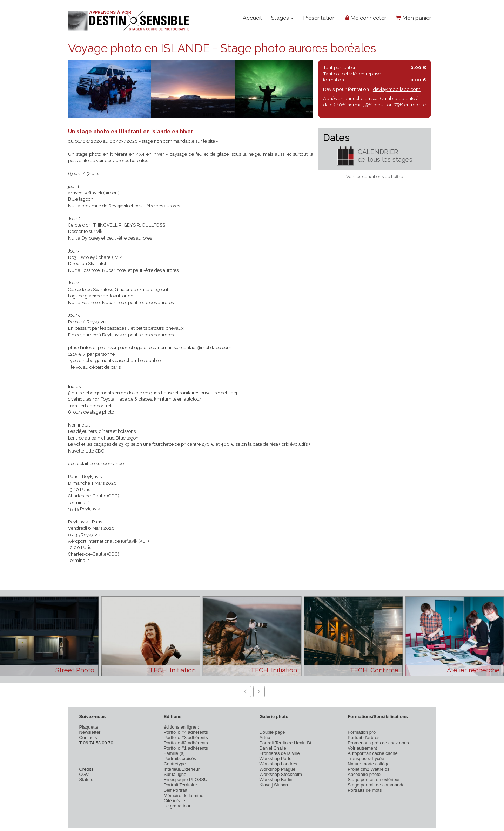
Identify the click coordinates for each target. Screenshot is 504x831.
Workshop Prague (277, 769)
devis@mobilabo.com (397, 89)
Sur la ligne (175, 774)
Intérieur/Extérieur (182, 769)
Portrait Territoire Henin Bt (285, 743)
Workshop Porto (275, 759)
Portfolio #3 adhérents (186, 738)
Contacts (88, 738)
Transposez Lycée (366, 759)
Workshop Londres (278, 764)
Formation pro (362, 732)
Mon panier (413, 18)
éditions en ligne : (181, 727)
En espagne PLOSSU (186, 780)
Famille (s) (174, 753)
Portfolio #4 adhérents (186, 732)
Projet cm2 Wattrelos (368, 769)
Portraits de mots (365, 790)
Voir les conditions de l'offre (375, 177)
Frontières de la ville (279, 753)
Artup (265, 738)
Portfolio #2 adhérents (186, 743)
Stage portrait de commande (376, 785)
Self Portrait (176, 790)
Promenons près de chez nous (378, 743)
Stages (282, 18)
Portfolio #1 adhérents (186, 748)
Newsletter (90, 732)
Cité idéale (174, 801)
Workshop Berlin (276, 780)
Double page (272, 732)
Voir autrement (362, 748)
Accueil (252, 18)
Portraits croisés (180, 759)
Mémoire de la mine (184, 795)
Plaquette (89, 727)
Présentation (319, 18)
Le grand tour (177, 806)
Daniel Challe (273, 748)
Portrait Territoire (180, 785)
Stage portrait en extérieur (374, 780)
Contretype (175, 764)
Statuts (86, 780)
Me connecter (366, 18)
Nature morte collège (369, 764)
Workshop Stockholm (280, 774)
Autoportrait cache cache (372, 753)
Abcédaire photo (364, 774)
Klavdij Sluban (274, 785)
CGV (84, 774)
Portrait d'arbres (364, 738)
